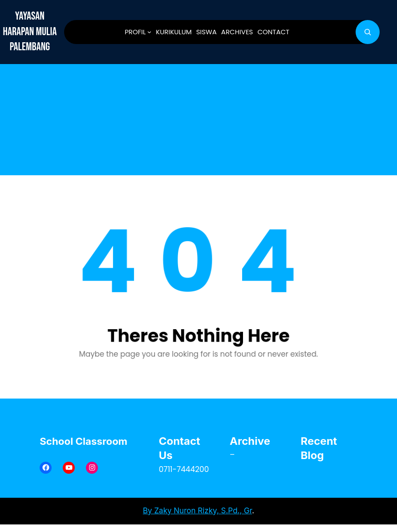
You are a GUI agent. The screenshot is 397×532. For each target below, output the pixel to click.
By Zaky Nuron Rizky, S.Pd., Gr (197, 511)
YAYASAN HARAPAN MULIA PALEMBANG (30, 32)
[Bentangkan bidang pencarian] (368, 32)
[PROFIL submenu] (149, 32)
